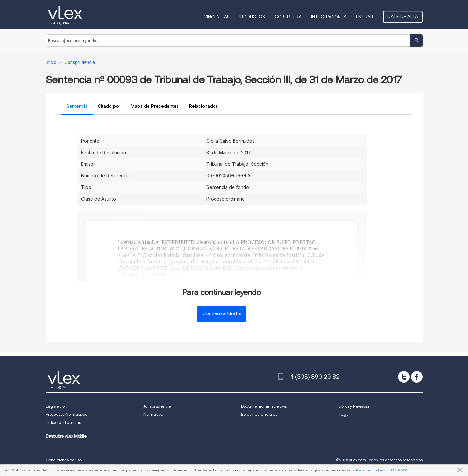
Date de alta (403, 16)
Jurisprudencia (157, 406)
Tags (343, 414)
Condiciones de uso (64, 460)
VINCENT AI (216, 17)
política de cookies (368, 470)
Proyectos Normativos (66, 414)
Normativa (153, 414)
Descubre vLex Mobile (66, 436)
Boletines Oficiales (259, 414)
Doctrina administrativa (264, 406)
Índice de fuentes (63, 422)
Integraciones (329, 17)
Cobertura (288, 17)
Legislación (57, 406)
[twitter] (404, 377)
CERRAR (458, 470)
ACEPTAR (398, 470)
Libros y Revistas (354, 406)
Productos (251, 17)
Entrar (365, 17)
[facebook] (417, 377)
